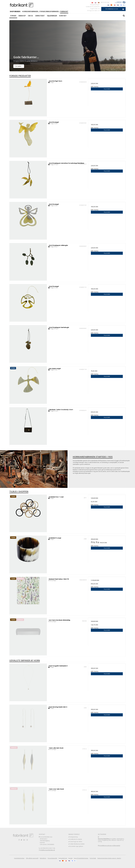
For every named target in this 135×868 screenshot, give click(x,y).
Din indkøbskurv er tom (116, 9)
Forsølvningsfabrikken (49, 11)
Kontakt (63, 16)
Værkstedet (40, 16)
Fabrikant (64, 11)
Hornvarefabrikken (30, 11)
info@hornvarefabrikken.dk (48, 850)
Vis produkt (107, 89)
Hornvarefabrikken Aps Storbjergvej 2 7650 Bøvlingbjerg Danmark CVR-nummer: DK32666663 (47, 841)
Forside (13, 16)
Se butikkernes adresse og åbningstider (110, 846)
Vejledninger (52, 16)
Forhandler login (105, 2)
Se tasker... (19, 66)
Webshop (22, 16)
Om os (30, 16)
